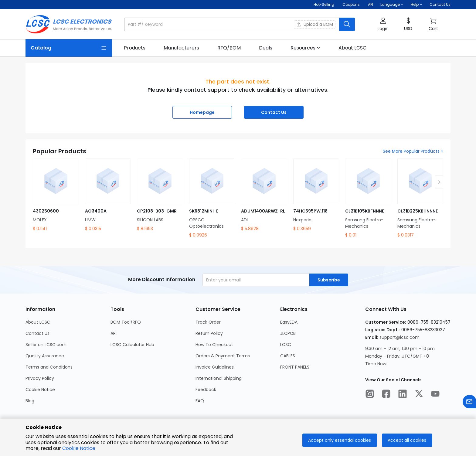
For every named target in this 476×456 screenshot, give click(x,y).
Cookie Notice (79, 448)
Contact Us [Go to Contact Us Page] (37, 333)
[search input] (232, 24)
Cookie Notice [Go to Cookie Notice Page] (40, 390)
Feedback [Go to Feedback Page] (206, 390)
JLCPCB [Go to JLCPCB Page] (288, 333)
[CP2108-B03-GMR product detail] (160, 195)
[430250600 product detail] (56, 195)
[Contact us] (469, 403)
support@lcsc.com (399, 337)
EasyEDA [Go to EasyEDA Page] (289, 322)
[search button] (347, 24)
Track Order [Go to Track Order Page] (208, 322)
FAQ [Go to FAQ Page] (200, 401)
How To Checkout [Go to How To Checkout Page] (214, 345)
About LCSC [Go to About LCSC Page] (38, 322)
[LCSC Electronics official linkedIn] (403, 395)
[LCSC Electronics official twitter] (419, 395)
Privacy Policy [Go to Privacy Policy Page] (40, 378)
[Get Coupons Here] (351, 5)
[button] (392, 5)
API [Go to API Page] (114, 333)
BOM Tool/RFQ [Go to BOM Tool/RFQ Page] (126, 322)
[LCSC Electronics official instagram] (370, 395)
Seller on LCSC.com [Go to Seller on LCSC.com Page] (46, 345)
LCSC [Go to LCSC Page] (286, 345)
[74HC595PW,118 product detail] (316, 195)
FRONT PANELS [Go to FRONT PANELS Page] (295, 367)
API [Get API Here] (371, 4)
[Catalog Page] (69, 48)
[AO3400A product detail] (108, 195)
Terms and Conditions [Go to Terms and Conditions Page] (49, 367)
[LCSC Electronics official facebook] (386, 395)
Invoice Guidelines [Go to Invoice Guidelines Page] (215, 367)
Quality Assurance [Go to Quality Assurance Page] (45, 356)
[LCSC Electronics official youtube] (435, 395)
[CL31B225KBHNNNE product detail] (420, 198)
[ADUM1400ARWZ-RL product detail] (264, 195)
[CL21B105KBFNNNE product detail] (368, 198)
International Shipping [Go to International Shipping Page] (219, 378)
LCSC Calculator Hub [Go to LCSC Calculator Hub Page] (132, 345)
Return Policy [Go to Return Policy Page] (209, 333)
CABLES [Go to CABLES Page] (288, 356)
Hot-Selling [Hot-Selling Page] (324, 4)
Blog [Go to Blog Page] (30, 401)
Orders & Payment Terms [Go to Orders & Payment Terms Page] (223, 356)
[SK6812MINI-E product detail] (212, 198)
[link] (135, 48)
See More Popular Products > (413, 151)
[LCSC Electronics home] (69, 24)
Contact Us (440, 4)
